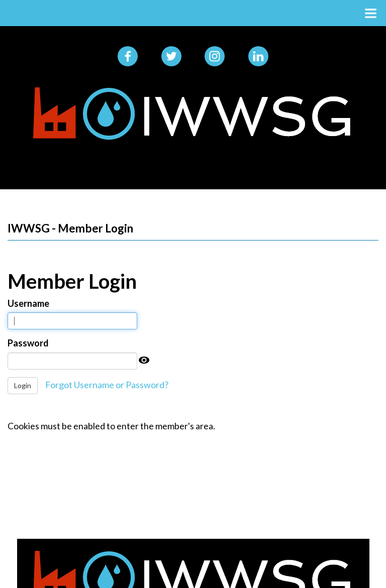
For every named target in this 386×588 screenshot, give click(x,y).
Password (28, 343)
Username (28, 303)
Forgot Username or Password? (107, 385)
